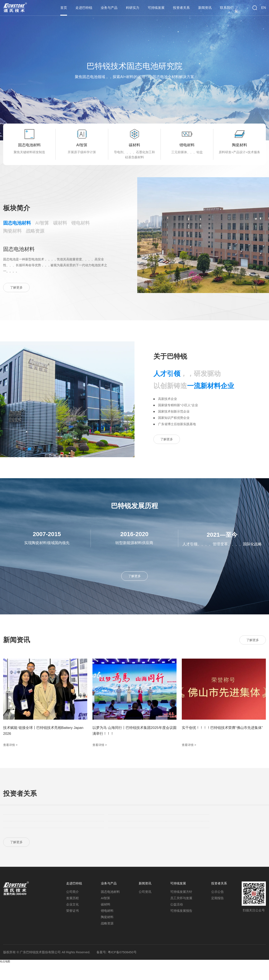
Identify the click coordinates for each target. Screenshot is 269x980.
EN (264, 7)
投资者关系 (184, 7)
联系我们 (227, 7)
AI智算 (105, 915)
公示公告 (218, 908)
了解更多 (17, 296)
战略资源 (107, 940)
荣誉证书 (73, 927)
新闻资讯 (206, 7)
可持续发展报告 (181, 927)
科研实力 (137, 7)
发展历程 (73, 915)
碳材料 (106, 921)
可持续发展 (160, 7)
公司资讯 (145, 908)
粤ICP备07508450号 (122, 969)
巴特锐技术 (16, 7)
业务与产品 (114, 7)
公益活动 (177, 921)
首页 (71, 7)
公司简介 (73, 908)
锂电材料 (107, 927)
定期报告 (218, 915)
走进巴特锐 (90, 7)
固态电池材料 (110, 908)
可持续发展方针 (181, 908)
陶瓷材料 (107, 934)
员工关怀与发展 (181, 915)
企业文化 (73, 921)
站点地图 (5, 978)
